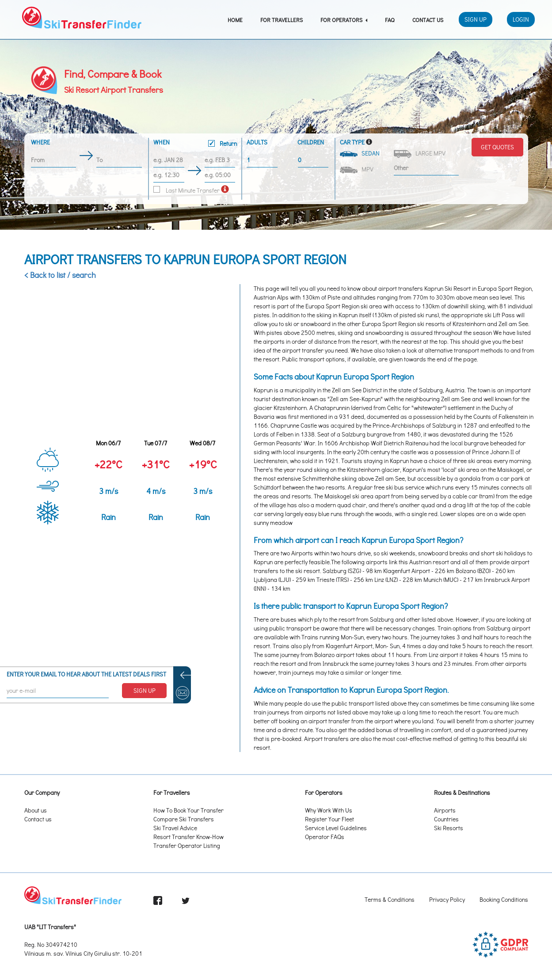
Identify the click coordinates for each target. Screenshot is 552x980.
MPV (357, 169)
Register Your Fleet (329, 819)
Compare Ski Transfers (184, 819)
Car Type (352, 142)
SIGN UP (145, 690)
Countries (446, 819)
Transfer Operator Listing (187, 845)
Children (311, 142)
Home (235, 20)
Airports (445, 810)
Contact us (38, 819)
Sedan (360, 153)
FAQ (390, 20)
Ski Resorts (449, 828)
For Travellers (282, 20)
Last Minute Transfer (187, 190)
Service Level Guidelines (336, 828)
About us (36, 810)
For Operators (344, 20)
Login (521, 19)
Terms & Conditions (390, 899)
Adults (257, 142)
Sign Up (476, 19)
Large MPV (420, 154)
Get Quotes (497, 147)
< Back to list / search (60, 275)
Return (223, 143)
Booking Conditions (504, 899)
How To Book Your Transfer (188, 810)
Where (40, 142)
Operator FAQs (325, 837)
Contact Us (428, 20)
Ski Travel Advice (175, 828)
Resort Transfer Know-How (188, 837)
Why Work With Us (329, 810)
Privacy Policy (447, 899)
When (195, 144)
